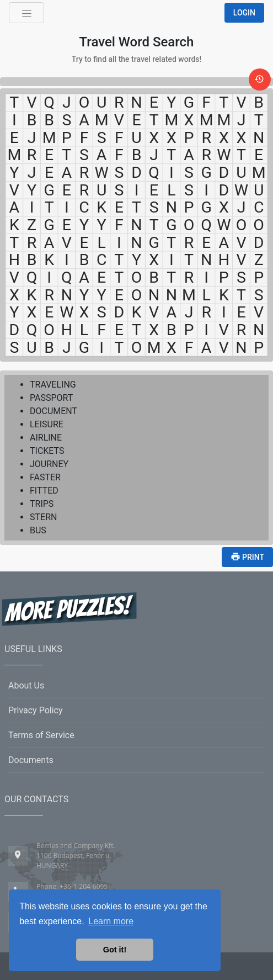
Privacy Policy (36, 710)
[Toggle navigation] (26, 13)
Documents (31, 760)
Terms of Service (41, 735)
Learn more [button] (111, 921)
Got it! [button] (115, 950)
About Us (26, 685)
